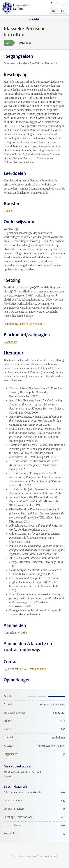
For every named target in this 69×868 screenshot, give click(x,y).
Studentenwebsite (22, 856)
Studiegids (59, 4)
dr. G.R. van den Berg (33, 669)
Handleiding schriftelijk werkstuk (23, 324)
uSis (25, 633)
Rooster (8, 211)
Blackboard (10, 342)
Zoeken (36, 19)
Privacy (40, 856)
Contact (53, 856)
